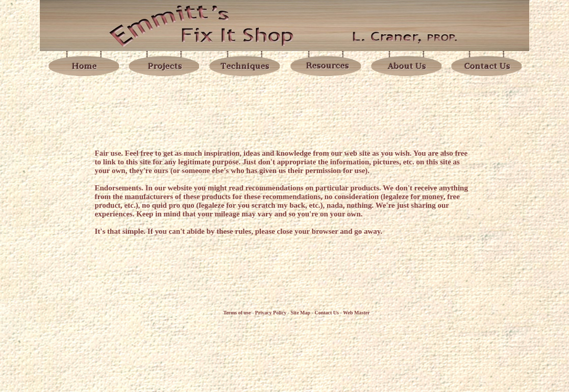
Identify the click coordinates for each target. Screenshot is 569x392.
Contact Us (327, 313)
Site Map (301, 313)
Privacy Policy (271, 313)
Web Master (356, 313)
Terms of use (237, 313)
